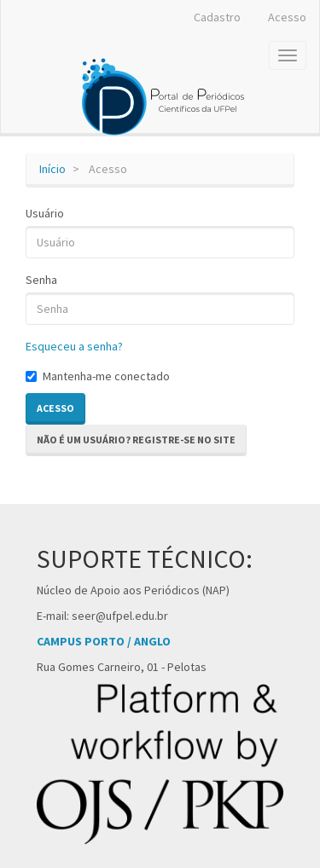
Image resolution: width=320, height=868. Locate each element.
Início (52, 169)
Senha (41, 280)
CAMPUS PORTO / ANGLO (104, 641)
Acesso (287, 17)
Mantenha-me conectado (98, 376)
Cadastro (217, 17)
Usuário (45, 213)
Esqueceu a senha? (74, 346)
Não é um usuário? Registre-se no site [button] (136, 440)
